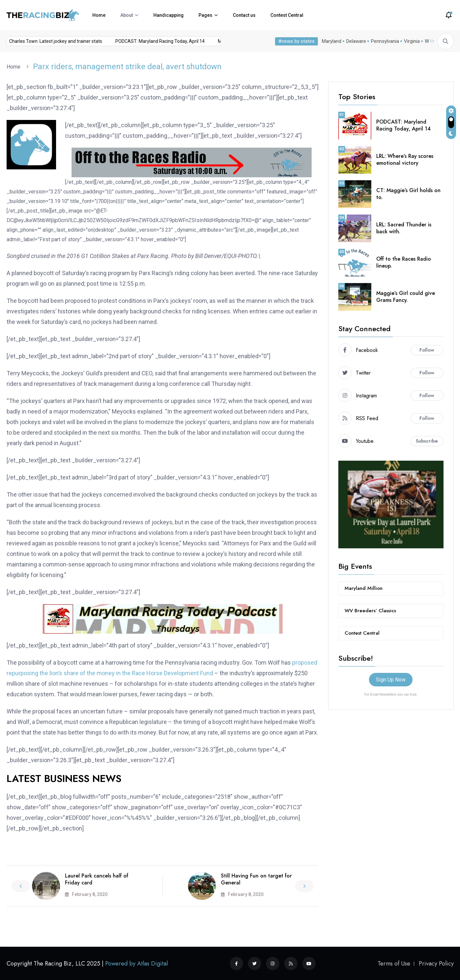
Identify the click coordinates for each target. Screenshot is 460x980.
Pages (205, 15)
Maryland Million (364, 588)
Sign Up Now (391, 680)
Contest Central (287, 15)
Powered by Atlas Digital (137, 964)
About (127, 15)
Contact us (244, 15)
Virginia (411, 41)
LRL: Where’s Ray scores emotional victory (405, 159)
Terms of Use (394, 964)
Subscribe (427, 441)
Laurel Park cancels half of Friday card (97, 879)
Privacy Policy (436, 964)
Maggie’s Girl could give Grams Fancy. (406, 297)
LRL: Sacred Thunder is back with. (404, 228)
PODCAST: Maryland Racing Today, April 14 (147, 41)
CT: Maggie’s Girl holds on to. (408, 194)
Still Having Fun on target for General (256, 879)
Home (99, 15)
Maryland (330, 41)
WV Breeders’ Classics (370, 611)
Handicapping (169, 15)
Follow (427, 350)
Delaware (355, 41)
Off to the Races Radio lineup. (404, 262)
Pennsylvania (384, 41)
